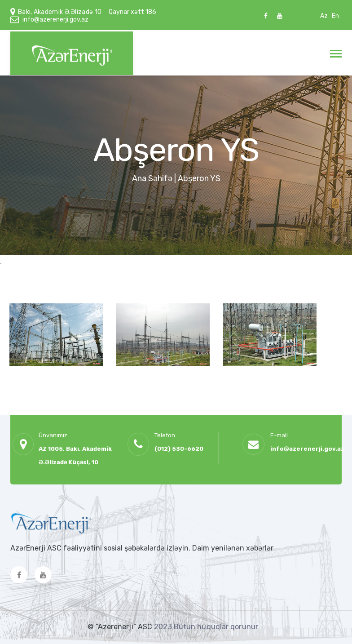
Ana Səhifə (152, 178)
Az (324, 16)
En (335, 16)
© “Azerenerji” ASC (121, 627)
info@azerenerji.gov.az (55, 20)
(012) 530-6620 (179, 449)
